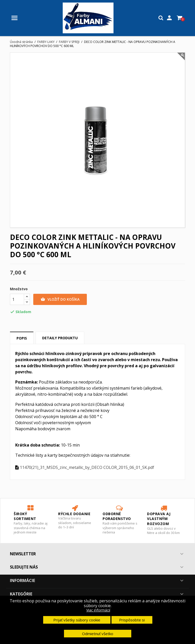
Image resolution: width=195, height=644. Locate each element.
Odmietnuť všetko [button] (98, 634)
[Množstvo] (17, 299)
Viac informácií (98, 610)
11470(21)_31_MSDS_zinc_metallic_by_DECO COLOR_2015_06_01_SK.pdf (87, 467)
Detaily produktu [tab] (60, 338)
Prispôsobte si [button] (132, 620)
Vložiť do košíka (60, 299)
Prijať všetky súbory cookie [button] (77, 620)
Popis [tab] (22, 338)
